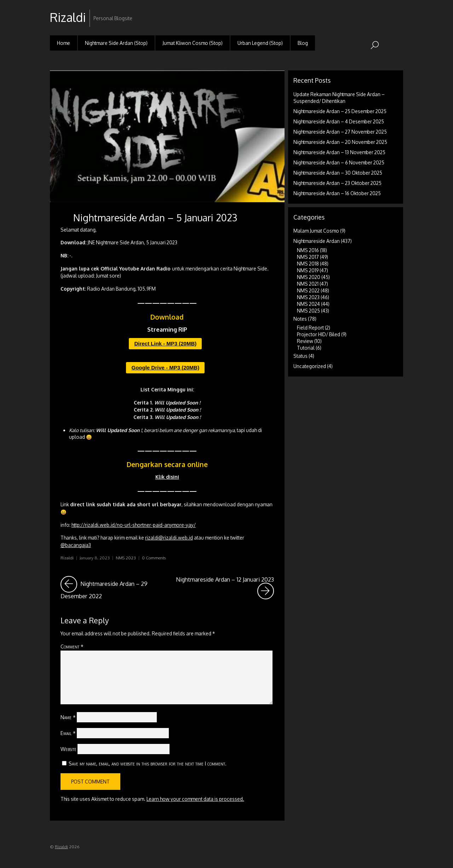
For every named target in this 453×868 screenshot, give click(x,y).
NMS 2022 (308, 290)
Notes (300, 319)
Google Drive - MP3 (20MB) (165, 368)
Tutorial (306, 348)
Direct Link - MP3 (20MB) (165, 343)
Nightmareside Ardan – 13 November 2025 (339, 152)
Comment (72, 646)
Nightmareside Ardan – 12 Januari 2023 (225, 588)
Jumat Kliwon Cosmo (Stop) (193, 43)
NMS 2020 (309, 277)
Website (68, 749)
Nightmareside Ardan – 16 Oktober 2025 (337, 193)
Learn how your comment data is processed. (195, 799)
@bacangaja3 (76, 545)
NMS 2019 (308, 270)
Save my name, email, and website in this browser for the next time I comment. (148, 763)
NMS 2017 (308, 257)
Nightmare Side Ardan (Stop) (116, 43)
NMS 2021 (308, 284)
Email (68, 733)
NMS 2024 (308, 304)
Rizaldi (67, 558)
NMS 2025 (308, 311)
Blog (303, 43)
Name (68, 717)
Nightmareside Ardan (317, 241)
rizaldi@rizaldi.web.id (169, 538)
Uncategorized (310, 366)
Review (305, 341)
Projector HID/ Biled (319, 334)
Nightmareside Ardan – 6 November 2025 (339, 162)
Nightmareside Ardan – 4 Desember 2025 (339, 121)
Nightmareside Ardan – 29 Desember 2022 (112, 588)
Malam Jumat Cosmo (316, 231)
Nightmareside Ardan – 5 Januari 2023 (155, 217)
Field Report (310, 328)
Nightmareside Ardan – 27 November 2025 (340, 132)
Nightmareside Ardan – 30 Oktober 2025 (338, 173)
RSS (397, 12)
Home (64, 43)
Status (300, 356)
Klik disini (167, 477)
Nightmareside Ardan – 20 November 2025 (340, 142)
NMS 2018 (308, 264)
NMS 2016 (308, 250)
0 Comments (154, 558)
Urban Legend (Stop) (260, 43)
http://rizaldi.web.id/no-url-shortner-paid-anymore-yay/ (134, 525)
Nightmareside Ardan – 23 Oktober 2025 (337, 183)
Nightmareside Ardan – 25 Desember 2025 (340, 111)
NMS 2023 (126, 558)
